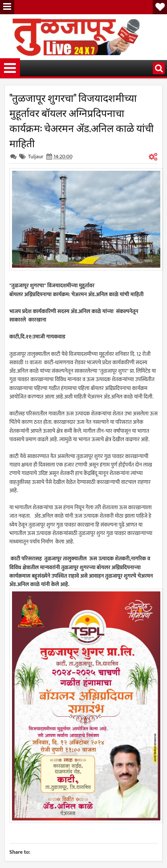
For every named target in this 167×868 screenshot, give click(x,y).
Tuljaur (36, 157)
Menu (7, 7)
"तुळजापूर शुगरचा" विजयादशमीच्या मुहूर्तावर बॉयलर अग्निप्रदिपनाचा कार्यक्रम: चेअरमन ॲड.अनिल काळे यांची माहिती (81, 120)
